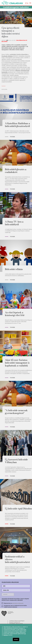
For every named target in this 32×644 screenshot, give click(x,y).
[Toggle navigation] (30, 3)
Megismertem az (14, 603)
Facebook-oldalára (7, 56)
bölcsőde (4, 89)
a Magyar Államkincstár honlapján (15, 71)
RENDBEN (16, 639)
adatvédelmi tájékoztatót (18, 603)
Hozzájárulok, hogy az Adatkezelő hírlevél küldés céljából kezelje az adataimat (15, 606)
